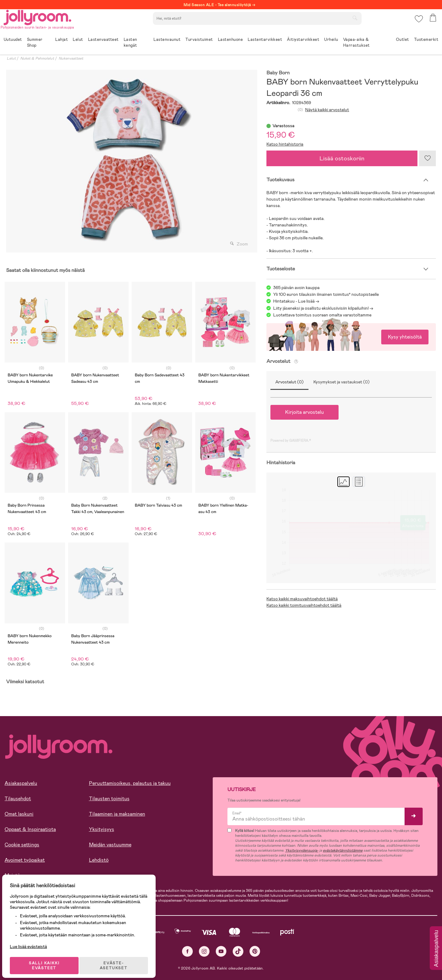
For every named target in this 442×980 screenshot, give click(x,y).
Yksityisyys (102, 829)
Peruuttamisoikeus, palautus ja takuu (130, 783)
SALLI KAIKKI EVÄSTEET (48, 959)
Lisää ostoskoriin (342, 158)
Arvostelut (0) (289, 382)
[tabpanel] (130, 161)
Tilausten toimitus (109, 799)
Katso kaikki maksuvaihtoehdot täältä (302, 599)
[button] (418, 23)
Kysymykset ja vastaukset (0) (341, 382)
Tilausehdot (18, 799)
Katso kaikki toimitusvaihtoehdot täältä (304, 605)
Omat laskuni (19, 814)
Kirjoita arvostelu (304, 412)
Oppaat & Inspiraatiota (30, 829)
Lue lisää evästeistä (32, 940)
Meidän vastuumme (110, 845)
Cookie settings (22, 845)
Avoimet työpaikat (25, 860)
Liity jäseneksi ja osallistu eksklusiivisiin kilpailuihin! (321, 308)
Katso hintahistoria (285, 144)
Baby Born (278, 73)
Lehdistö (99, 860)
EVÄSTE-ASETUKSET (118, 959)
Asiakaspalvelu (21, 783)
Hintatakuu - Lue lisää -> (296, 301)
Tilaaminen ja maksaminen (117, 814)
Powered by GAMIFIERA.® (291, 441)
